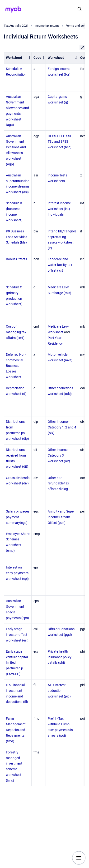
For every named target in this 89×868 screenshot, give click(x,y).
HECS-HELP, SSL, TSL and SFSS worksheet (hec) (60, 142)
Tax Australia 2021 (16, 26)
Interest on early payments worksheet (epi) (17, 573)
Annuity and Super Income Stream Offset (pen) (61, 517)
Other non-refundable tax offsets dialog (58, 483)
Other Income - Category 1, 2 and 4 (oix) (62, 427)
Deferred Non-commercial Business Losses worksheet (16, 366)
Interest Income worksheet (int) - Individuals (60, 209)
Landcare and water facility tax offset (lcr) (60, 265)
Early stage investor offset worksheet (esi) (17, 635)
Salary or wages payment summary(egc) (18, 517)
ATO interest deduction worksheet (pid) (59, 691)
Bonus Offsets (16, 259)
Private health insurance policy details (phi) (60, 657)
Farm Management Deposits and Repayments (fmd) (16, 730)
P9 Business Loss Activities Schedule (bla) (16, 237)
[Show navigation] (79, 858)
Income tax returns (47, 26)
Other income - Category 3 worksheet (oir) (59, 455)
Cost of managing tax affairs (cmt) (16, 332)
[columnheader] (18, 58)
